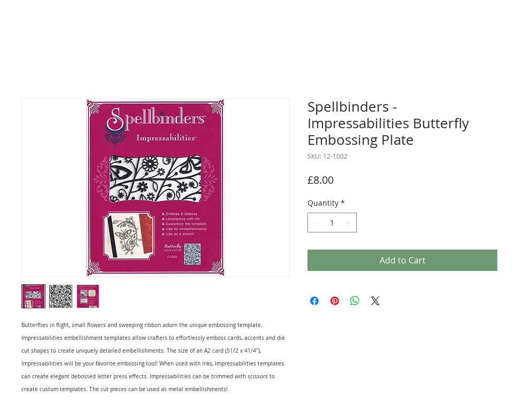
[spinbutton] (332, 223)
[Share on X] (375, 301)
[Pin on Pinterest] (335, 301)
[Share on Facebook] (314, 301)
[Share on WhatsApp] (355, 301)
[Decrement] (316, 223)
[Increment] (348, 223)
